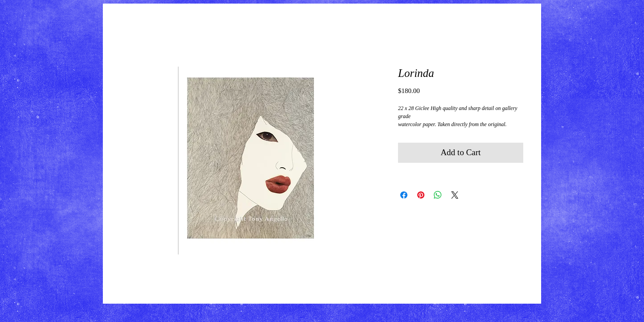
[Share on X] (455, 195)
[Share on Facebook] (404, 195)
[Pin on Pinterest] (421, 195)
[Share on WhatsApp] (438, 195)
